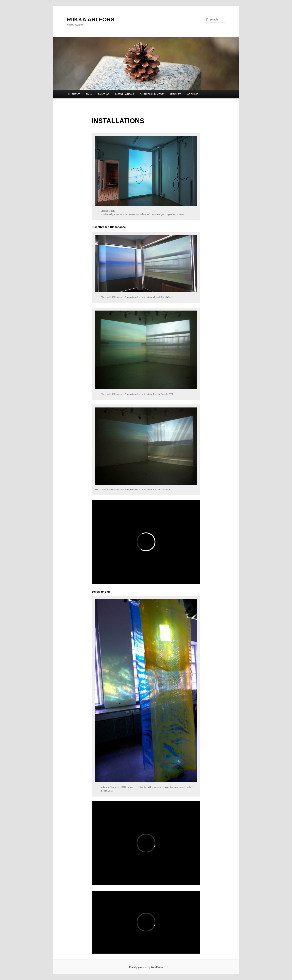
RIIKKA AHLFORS (91, 19)
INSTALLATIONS (125, 94)
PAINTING (104, 94)
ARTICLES (175, 94)
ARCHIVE (193, 94)
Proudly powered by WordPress (146, 967)
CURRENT (74, 94)
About (89, 94)
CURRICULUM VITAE (152, 94)
